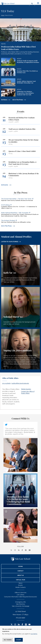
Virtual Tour (21, 580)
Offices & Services (21, 593)
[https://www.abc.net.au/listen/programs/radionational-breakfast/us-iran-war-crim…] (20, 215)
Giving (21, 566)
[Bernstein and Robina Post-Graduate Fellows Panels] (20, 121)
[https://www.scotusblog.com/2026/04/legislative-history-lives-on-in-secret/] (20, 207)
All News (4, 100)
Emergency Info (21, 602)
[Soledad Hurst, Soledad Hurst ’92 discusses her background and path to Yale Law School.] (20, 307)
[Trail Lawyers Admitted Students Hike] (20, 132)
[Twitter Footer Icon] (12, 625)
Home (3, 15)
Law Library (21, 595)
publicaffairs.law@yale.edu (20, 383)
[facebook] (22, 550)
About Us (20, 575)
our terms (34, 634)
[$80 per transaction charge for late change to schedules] (20, 143)
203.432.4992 (20, 618)
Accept (19, 640)
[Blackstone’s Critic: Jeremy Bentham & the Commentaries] (20, 176)
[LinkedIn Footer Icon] (19, 625)
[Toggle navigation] (38, 3)
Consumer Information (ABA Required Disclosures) (20, 597)
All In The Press (18, 100)
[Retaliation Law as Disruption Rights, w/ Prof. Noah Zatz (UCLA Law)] (20, 165)
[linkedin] (19, 550)
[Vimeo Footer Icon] (26, 625)
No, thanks (8, 640)
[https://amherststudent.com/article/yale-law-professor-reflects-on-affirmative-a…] (20, 222)
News (21, 583)
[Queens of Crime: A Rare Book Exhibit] (20, 154)
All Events (5, 185)
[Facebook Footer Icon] (22, 625)
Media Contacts (21, 587)
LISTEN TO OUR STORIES (10, 242)
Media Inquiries (26, 389)
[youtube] (30, 550)
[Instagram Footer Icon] (15, 625)
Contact (20, 571)
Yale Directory (20, 604)
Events (20, 585)
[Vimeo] (26, 550)
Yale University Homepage (21, 606)
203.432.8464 (6, 383)
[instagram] (15, 550)
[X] (11, 550)
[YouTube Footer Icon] (29, 625)
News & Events (9, 15)
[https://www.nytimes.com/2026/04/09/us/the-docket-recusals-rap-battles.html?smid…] (20, 200)
